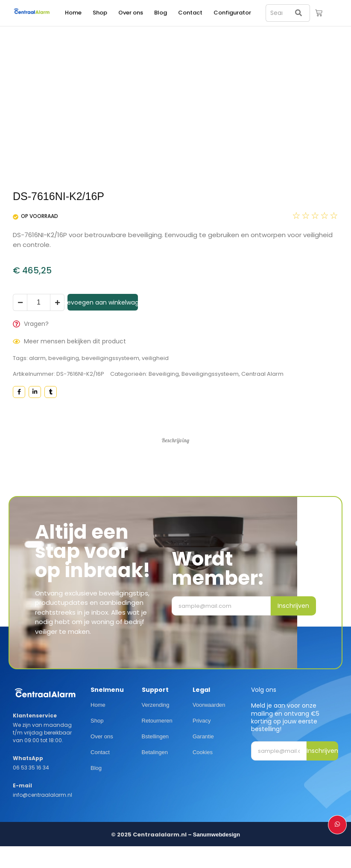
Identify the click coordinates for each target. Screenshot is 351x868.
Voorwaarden (209, 705)
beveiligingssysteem (110, 358)
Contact (190, 13)
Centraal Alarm (262, 374)
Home (73, 13)
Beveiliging (164, 374)
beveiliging (64, 358)
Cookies (203, 752)
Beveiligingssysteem (210, 374)
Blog (161, 13)
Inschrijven (293, 606)
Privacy (202, 721)
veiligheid (155, 358)
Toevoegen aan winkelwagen (103, 302)
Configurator (232, 13)
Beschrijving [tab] (176, 440)
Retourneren (157, 721)
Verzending (156, 705)
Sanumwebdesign (217, 835)
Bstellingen (155, 736)
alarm (37, 358)
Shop (100, 13)
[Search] (276, 13)
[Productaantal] (39, 302)
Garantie (203, 736)
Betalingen (155, 752)
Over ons (131, 13)
